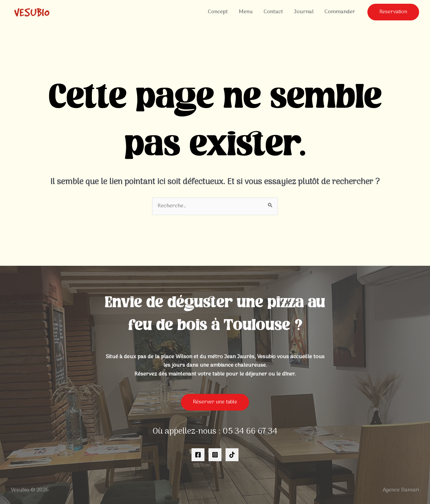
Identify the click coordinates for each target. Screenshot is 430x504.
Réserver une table (215, 402)
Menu (246, 12)
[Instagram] (215, 455)
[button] (393, 12)
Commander (340, 12)
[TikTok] (232, 455)
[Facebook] (198, 455)
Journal (304, 12)
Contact (273, 12)
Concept (218, 12)
